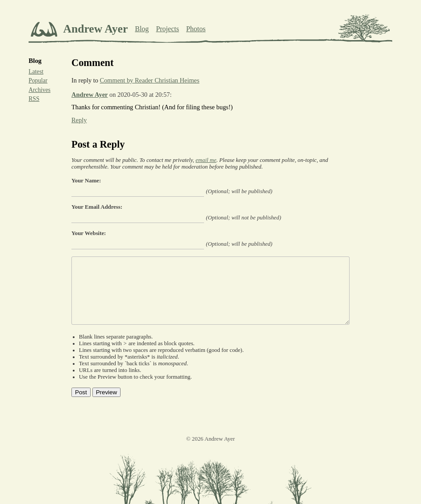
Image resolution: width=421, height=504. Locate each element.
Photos (196, 29)
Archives (40, 90)
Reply (79, 120)
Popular (38, 81)
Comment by (150, 80)
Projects (167, 29)
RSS (34, 99)
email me (206, 160)
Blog (142, 29)
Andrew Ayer (90, 95)
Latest (36, 72)
